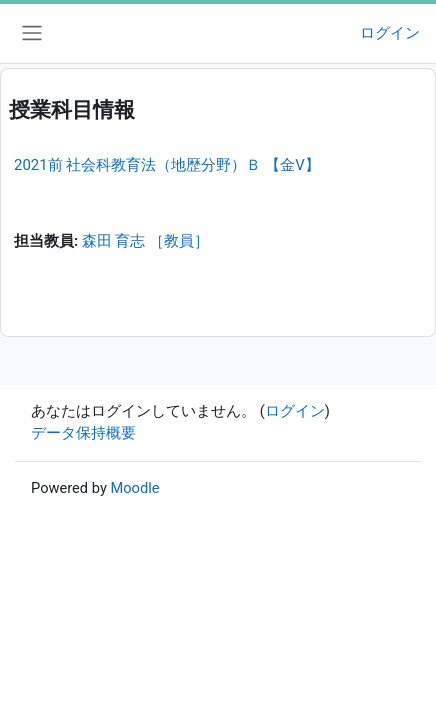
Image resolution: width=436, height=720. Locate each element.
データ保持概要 (83, 433)
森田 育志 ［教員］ (145, 241)
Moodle (134, 488)
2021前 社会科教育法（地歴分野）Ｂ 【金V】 (167, 165)
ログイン (390, 33)
